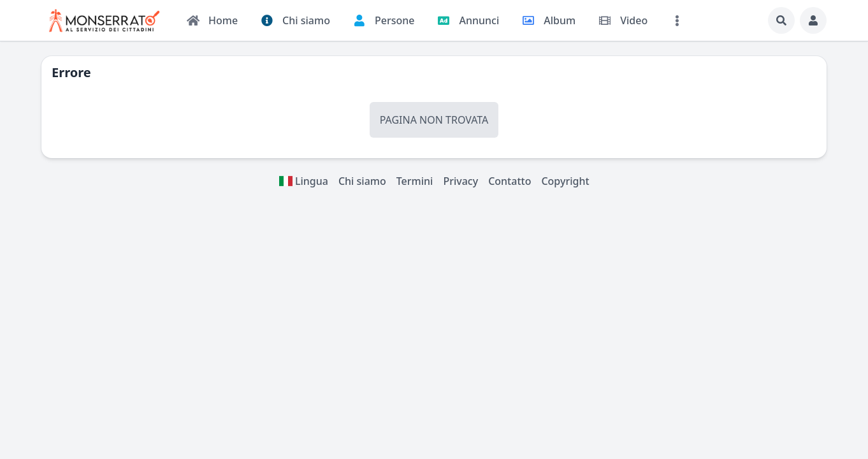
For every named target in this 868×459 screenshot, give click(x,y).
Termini (415, 181)
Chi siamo (362, 181)
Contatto (510, 181)
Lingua (303, 181)
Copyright (565, 181)
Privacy (460, 181)
